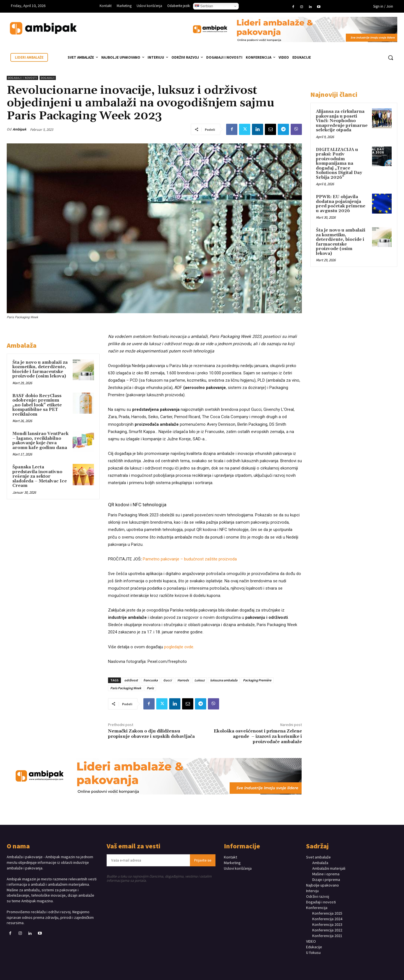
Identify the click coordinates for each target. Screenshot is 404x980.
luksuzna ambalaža (224, 680)
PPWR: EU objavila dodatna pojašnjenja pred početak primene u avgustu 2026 (341, 204)
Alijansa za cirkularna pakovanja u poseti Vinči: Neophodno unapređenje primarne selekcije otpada (342, 121)
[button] (391, 58)
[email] (148, 860)
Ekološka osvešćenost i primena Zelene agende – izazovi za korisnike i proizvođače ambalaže (258, 736)
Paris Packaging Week (126, 688)
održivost (131, 680)
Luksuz (199, 680)
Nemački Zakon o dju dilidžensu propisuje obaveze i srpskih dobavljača (151, 734)
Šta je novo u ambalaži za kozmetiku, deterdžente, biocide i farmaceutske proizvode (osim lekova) (40, 369)
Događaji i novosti (22, 78)
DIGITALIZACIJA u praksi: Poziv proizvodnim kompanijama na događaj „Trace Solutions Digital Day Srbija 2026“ (339, 164)
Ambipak (19, 129)
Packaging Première (257, 680)
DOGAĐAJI (48, 78)
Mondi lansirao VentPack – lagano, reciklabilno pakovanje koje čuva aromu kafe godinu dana (40, 441)
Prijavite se (203, 860)
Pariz (150, 688)
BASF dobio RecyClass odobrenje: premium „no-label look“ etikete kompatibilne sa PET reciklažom (37, 405)
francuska (151, 680)
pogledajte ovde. (179, 647)
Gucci (167, 680)
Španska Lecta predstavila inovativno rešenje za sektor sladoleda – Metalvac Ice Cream (40, 476)
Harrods (183, 680)
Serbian (204, 6)
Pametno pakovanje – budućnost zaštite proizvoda (190, 559)
